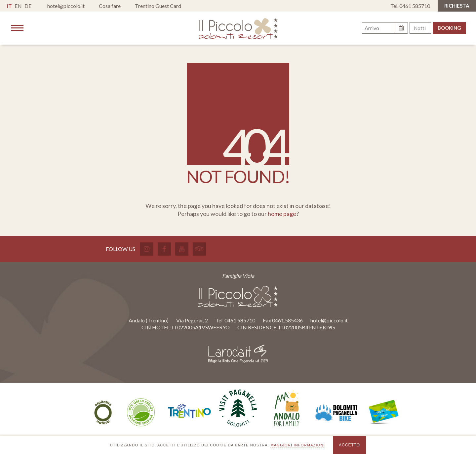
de (28, 6)
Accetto (349, 445)
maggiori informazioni (298, 445)
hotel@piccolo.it (66, 6)
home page (282, 214)
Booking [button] (449, 28)
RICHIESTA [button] (457, 6)
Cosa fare (110, 6)
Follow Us (120, 249)
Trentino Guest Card (158, 6)
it (9, 6)
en (18, 6)
